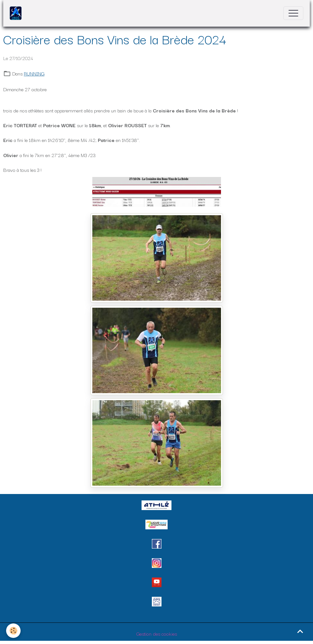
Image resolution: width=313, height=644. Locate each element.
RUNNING (34, 73)
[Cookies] (14, 631)
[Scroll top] (300, 631)
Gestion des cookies (157, 633)
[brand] (17, 13)
